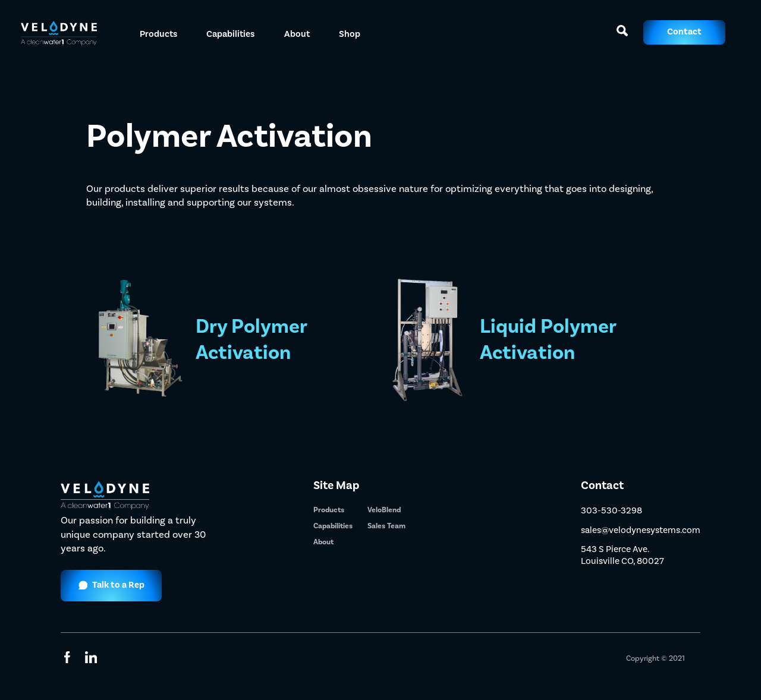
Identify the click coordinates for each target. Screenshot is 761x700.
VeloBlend (384, 510)
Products (329, 510)
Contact (684, 32)
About (297, 34)
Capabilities (333, 526)
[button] (159, 32)
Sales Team (386, 526)
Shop (350, 34)
